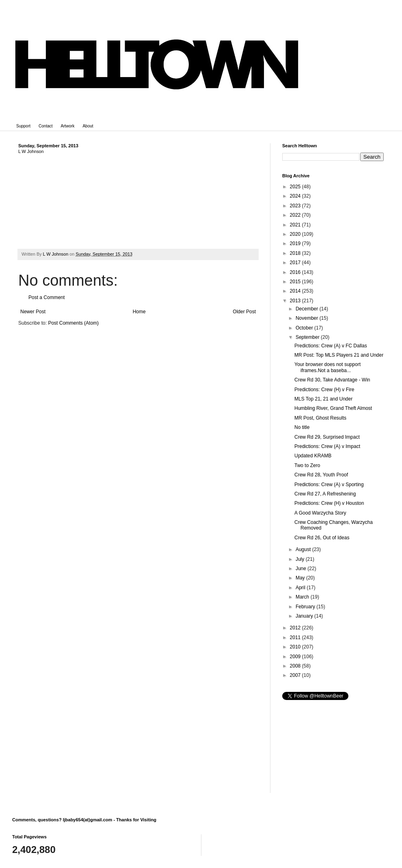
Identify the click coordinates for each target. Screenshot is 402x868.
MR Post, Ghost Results (320, 418)
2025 (296, 187)
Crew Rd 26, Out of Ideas (322, 538)
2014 (296, 291)
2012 (296, 628)
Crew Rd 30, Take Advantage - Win (332, 380)
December (308, 309)
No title (302, 427)
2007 (296, 675)
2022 (296, 215)
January (305, 616)
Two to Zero (307, 465)
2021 (296, 225)
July (301, 559)
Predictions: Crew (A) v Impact (327, 446)
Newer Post (33, 312)
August (304, 549)
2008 (296, 666)
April (301, 588)
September (308, 337)
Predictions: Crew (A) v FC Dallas (331, 346)
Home (139, 312)
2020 (296, 234)
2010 (296, 647)
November (308, 318)
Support (23, 126)
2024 (296, 196)
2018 (296, 253)
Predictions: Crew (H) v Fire (324, 390)
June (301, 569)
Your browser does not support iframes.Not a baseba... (327, 367)
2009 (296, 657)
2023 (296, 206)
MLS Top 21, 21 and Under (323, 399)
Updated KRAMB (313, 456)
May (301, 578)
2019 (296, 243)
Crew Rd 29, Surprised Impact (327, 437)
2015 (296, 282)
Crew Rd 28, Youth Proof (321, 475)
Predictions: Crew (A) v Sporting (329, 485)
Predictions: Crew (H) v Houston (329, 503)
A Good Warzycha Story (320, 513)
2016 (296, 272)
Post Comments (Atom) (73, 323)
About (88, 126)
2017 (296, 263)
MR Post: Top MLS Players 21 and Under (339, 355)
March (303, 597)
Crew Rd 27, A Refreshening (325, 494)
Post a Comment (46, 297)
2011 (296, 638)
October (305, 328)
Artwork (68, 126)
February (306, 607)
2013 (296, 301)
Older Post (244, 312)
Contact (45, 126)
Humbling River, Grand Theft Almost (333, 408)
